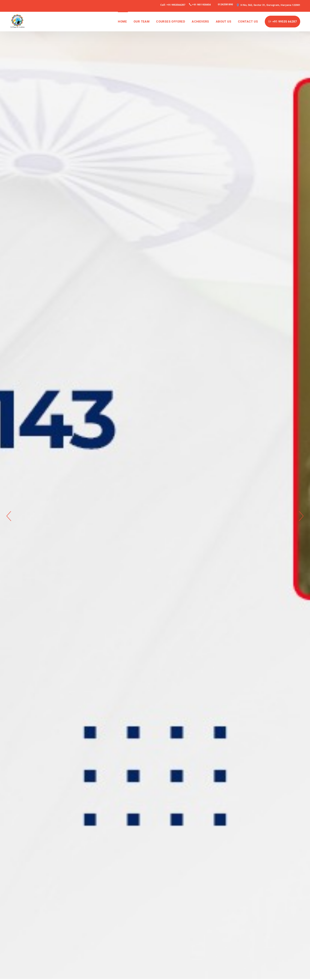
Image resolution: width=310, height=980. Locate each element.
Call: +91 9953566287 (173, 5)
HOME (122, 22)
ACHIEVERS (200, 22)
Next (301, 516)
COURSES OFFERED (171, 22)
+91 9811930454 (201, 5)
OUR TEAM (141, 22)
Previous (9, 516)
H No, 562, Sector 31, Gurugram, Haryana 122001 (270, 5)
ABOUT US (224, 22)
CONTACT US (248, 22)
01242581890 (225, 4)
